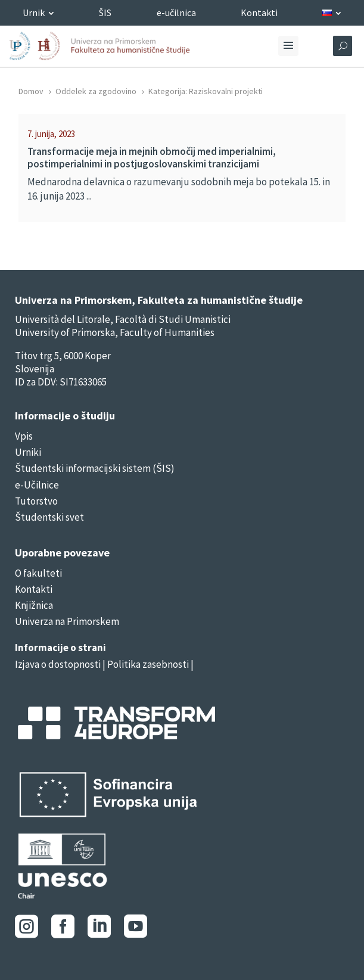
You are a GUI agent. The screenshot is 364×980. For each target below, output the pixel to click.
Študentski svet (49, 517)
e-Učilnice (37, 485)
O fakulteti (38, 573)
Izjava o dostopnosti (58, 664)
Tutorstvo (36, 501)
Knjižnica (34, 605)
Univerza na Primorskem (67, 621)
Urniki (28, 452)
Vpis (24, 436)
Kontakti (34, 589)
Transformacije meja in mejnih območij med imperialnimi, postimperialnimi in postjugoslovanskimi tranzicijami (152, 157)
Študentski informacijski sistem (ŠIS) (95, 468)
